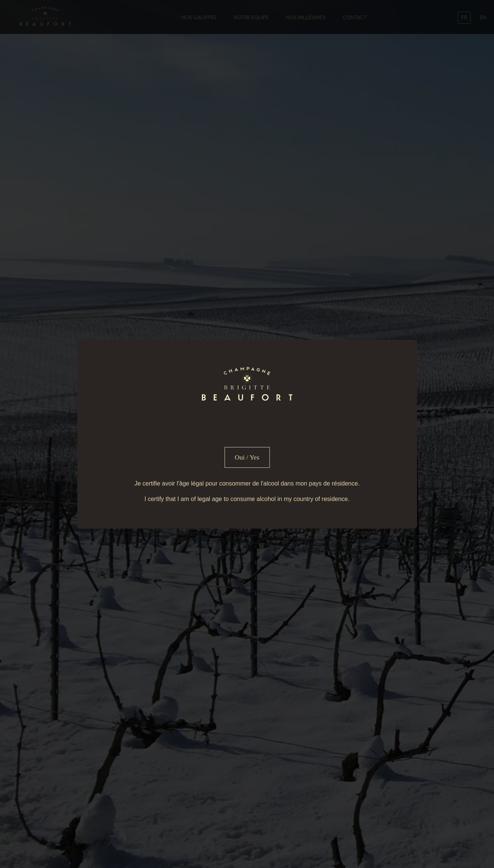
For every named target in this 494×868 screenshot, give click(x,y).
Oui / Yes (247, 457)
